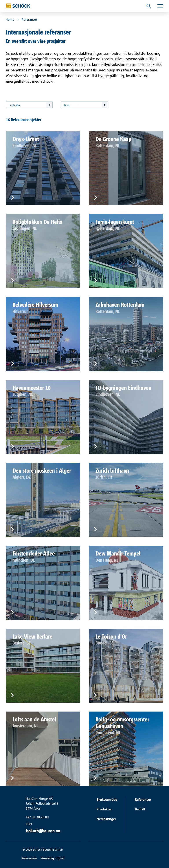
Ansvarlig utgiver (53, 858)
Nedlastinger (106, 819)
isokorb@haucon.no (43, 831)
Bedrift (140, 809)
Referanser (143, 800)
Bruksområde (107, 800)
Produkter (104, 809)
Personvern (29, 858)
